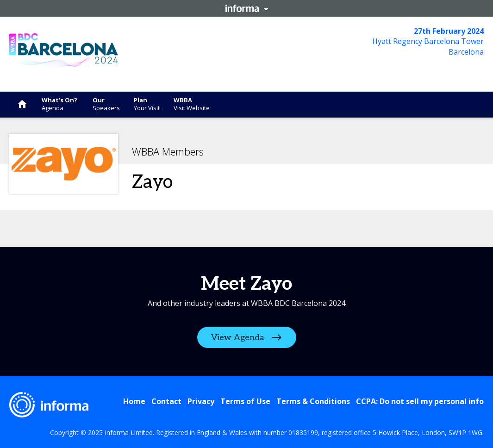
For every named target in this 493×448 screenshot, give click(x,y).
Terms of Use (245, 401)
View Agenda (238, 338)
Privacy (201, 401)
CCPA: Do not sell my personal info (420, 401)
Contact (166, 401)
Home (134, 401)
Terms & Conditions (313, 401)
